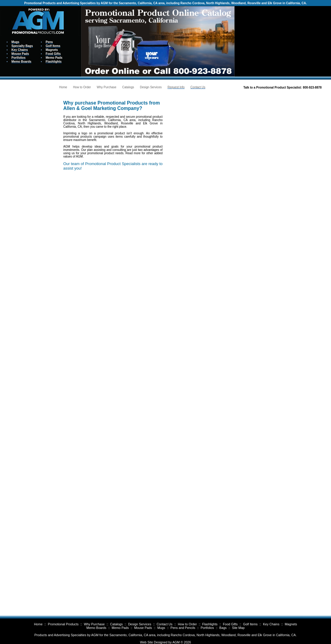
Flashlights (210, 624)
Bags (223, 628)
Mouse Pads (143, 628)
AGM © (178, 642)
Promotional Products (63, 624)
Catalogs (116, 624)
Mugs (161, 628)
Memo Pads (120, 628)
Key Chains (271, 624)
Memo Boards (96, 628)
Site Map (238, 628)
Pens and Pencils (183, 628)
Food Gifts (230, 624)
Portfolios (207, 628)
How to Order (187, 624)
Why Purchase (94, 624)
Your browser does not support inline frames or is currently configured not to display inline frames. (283, 41)
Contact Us (164, 624)
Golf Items (251, 624)
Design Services (140, 624)
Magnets (291, 624)
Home (38, 624)
